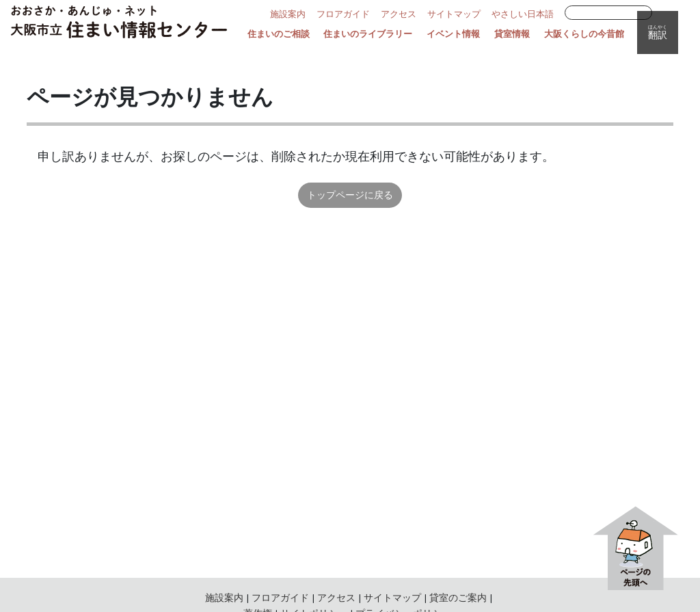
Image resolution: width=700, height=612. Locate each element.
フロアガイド (343, 14)
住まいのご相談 (279, 34)
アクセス (399, 14)
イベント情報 (453, 34)
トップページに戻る (350, 195)
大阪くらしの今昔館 (584, 34)
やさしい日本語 (523, 14)
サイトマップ (454, 14)
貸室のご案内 (458, 598)
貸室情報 (512, 34)
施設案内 (288, 14)
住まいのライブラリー (368, 34)
